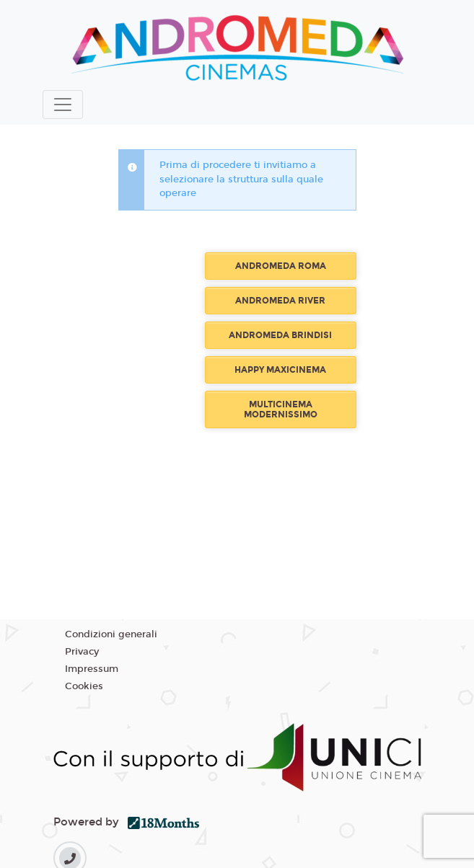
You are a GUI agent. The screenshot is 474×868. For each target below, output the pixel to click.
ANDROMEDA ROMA (281, 266)
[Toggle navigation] (63, 105)
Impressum (92, 669)
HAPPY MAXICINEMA (280, 370)
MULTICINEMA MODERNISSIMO (281, 409)
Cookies (84, 686)
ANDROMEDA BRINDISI (280, 335)
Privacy (82, 652)
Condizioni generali (111, 634)
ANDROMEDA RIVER (280, 301)
